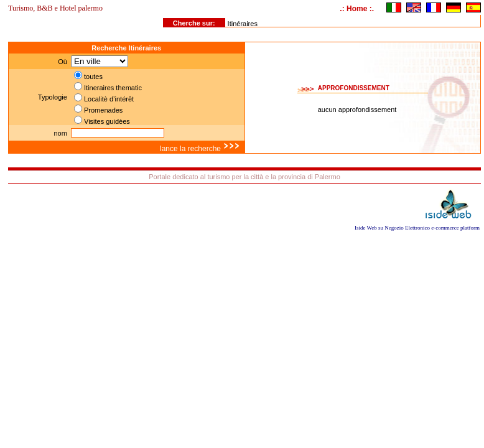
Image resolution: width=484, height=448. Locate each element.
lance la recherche (200, 149)
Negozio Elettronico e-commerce (421, 228)
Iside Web (366, 228)
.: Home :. (357, 9)
